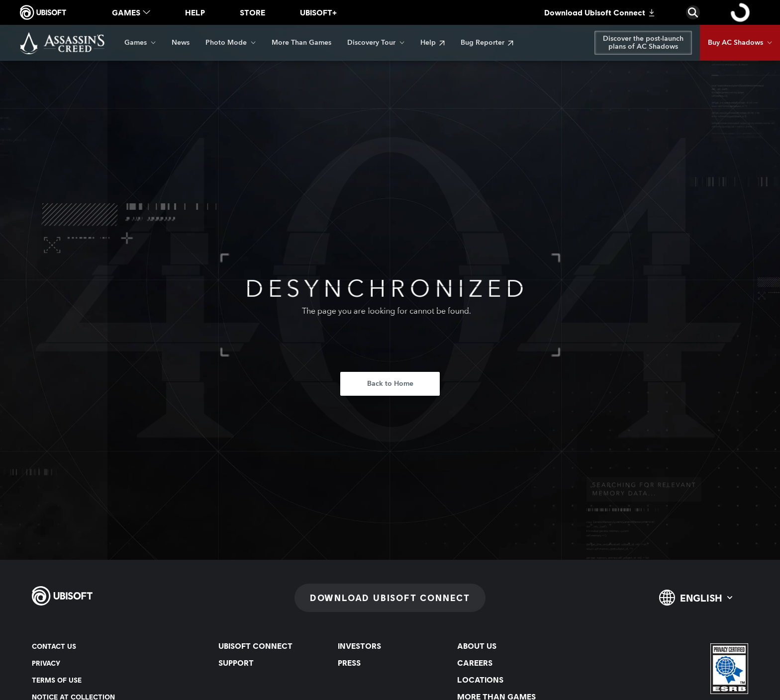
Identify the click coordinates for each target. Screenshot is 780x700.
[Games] (140, 43)
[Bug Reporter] (487, 43)
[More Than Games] (301, 43)
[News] (181, 43)
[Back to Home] (390, 384)
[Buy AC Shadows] (740, 43)
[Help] (433, 43)
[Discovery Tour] (376, 43)
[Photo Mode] (231, 43)
